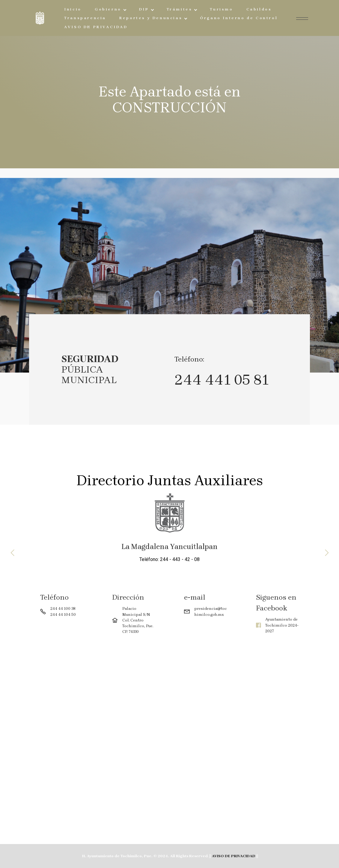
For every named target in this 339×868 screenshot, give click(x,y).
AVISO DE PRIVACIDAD (96, 27)
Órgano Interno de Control (239, 18)
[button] (13, 553)
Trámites (180, 9)
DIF (144, 9)
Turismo (221, 9)
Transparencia (85, 18)
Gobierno (108, 9)
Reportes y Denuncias (151, 18)
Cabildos (259, 9)
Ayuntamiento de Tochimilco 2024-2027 (282, 625)
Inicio (73, 9)
